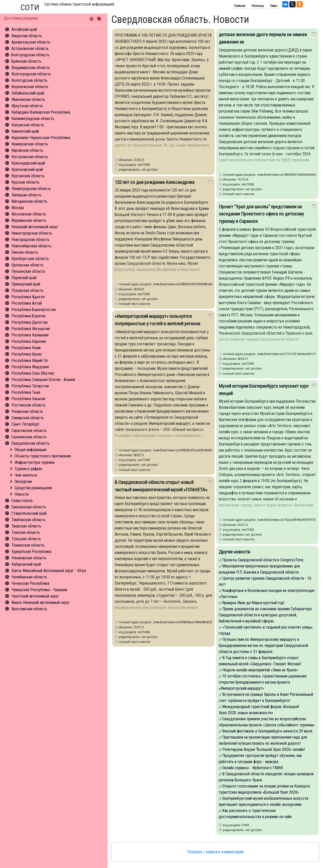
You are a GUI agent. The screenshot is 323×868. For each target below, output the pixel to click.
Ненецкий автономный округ (35, 227)
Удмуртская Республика (31, 552)
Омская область (25, 252)
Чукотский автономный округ (35, 596)
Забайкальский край (28, 93)
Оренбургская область (30, 259)
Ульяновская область (29, 558)
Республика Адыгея (28, 297)
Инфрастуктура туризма (34, 462)
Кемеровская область (30, 144)
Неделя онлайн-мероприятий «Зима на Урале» (260, 670)
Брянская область (26, 61)
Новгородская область (30, 240)
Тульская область (26, 539)
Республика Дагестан (30, 322)
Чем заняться (26, 475)
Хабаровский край (26, 564)
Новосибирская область (31, 246)
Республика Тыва (26, 392)
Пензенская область (28, 271)
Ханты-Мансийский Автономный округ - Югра (49, 571)
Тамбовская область (28, 520)
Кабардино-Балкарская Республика (41, 112)
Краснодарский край (28, 163)
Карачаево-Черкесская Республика (41, 138)
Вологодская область (29, 80)
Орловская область (27, 265)
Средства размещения (33, 488)
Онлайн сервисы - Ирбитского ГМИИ (253, 768)
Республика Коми (26, 348)
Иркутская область (27, 106)
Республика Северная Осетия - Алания (43, 380)
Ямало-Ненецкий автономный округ (41, 602)
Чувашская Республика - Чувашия (39, 590)
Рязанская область (27, 411)
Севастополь (22, 501)
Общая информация (31, 450)
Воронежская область (30, 87)
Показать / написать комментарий (215, 852)
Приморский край (26, 284)
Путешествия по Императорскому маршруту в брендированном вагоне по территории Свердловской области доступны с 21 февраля (263, 646)
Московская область (29, 214)
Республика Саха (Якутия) (33, 373)
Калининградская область (33, 119)
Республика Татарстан (30, 386)
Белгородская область (30, 55)
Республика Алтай (27, 303)
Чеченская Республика (30, 583)
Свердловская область (31, 443)
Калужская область (28, 125)
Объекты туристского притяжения (43, 456)
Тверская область (26, 526)
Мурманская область (29, 220)
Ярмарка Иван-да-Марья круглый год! (253, 603)
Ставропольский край (29, 513)
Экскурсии (23, 482)
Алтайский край (24, 29)
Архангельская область (31, 42)
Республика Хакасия (28, 399)
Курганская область (28, 176)
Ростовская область (28, 405)
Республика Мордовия (30, 367)
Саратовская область (29, 431)
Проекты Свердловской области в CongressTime (263, 560)
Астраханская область (30, 49)
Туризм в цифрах (28, 469)
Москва (18, 208)
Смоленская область (29, 507)
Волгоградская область (31, 74)
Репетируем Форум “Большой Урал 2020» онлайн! (264, 749)
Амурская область (27, 36)
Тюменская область (28, 545)
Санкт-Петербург (26, 424)
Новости (21, 494)
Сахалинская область (29, 437)
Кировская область (27, 150)
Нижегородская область (32, 233)
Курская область (25, 182)
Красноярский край (27, 169)
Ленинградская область (31, 189)
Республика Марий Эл (30, 361)
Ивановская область (28, 99)
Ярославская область (29, 609)
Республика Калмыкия (30, 335)
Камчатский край (25, 131)
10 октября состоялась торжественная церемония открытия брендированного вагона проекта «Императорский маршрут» (263, 682)
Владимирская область (31, 68)
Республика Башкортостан (34, 310)
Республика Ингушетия (31, 329)
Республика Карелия (29, 341)
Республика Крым (26, 354)
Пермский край (24, 278)
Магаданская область (29, 201)
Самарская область (28, 418)
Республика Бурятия (28, 316)
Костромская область (30, 157)
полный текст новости (239, 194)
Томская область (26, 532)
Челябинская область (29, 577)
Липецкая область (26, 195)
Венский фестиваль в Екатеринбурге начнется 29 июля (267, 731)
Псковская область (27, 290)
